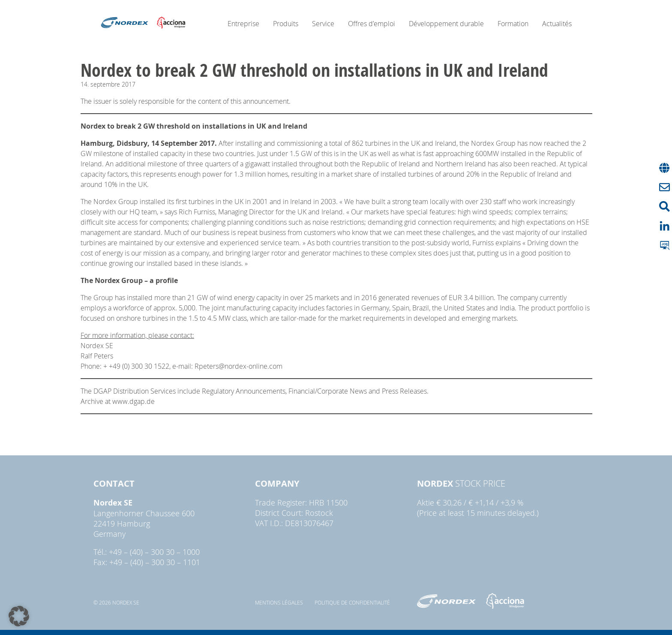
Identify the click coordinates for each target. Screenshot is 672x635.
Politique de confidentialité (352, 602)
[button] (19, 616)
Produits (286, 24)
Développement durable (446, 24)
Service (323, 24)
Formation (513, 24)
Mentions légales (279, 602)
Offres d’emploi (372, 24)
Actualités (557, 24)
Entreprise (243, 24)
